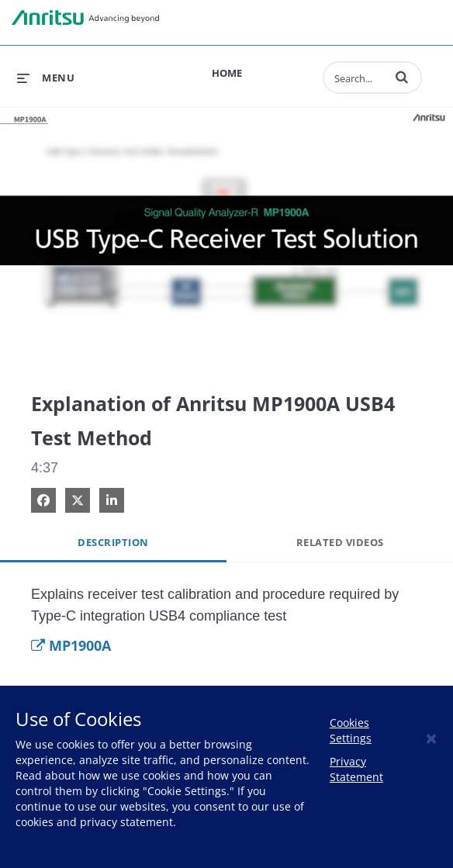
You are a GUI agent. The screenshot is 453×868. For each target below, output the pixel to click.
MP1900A (71, 645)
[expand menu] (46, 78)
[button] (402, 77)
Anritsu (85, 18)
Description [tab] (113, 542)
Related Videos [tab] (340, 542)
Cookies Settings (351, 730)
